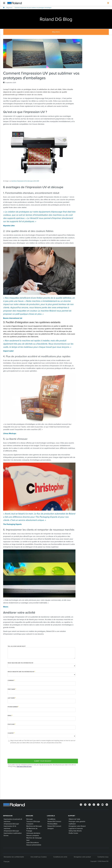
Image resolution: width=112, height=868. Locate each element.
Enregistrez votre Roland (77, 826)
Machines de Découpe (34, 826)
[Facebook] (85, 805)
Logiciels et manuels (76, 828)
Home (4, 8)
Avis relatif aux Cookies (39, 857)
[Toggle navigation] (4, 3)
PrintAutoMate (52, 824)
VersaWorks (51, 819)
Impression (8, 816)
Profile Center (73, 833)
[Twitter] (98, 805)
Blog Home (9, 8)
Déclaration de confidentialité (14, 857)
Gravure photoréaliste (34, 845)
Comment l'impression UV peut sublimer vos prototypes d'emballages (33, 8)
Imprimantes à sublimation (13, 833)
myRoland (72, 824)
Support (72, 816)
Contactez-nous (103, 857)
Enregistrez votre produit (82, 857)
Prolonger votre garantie (77, 821)
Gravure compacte (33, 835)
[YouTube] (102, 805)
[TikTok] (94, 805)
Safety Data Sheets (75, 831)
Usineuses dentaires (33, 833)
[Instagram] (90, 805)
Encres (6, 835)
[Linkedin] (107, 805)
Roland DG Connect (54, 821)
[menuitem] (108, 3)
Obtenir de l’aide (74, 819)
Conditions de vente (60, 857)
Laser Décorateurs (33, 842)
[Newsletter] (81, 805)
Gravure (29, 816)
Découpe (29, 819)
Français (7, 861)
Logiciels (51, 816)
